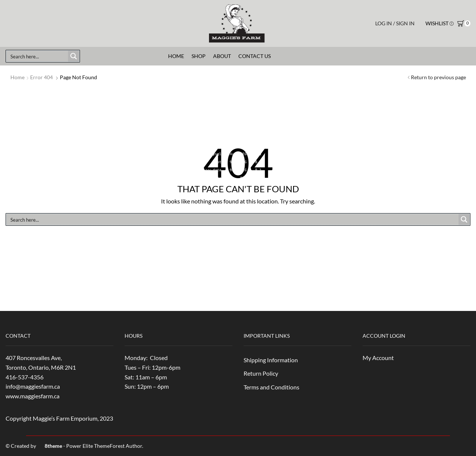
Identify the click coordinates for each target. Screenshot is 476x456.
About (222, 56)
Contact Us (255, 56)
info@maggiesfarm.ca (33, 386)
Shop (199, 56)
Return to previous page (438, 77)
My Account (378, 358)
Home (176, 56)
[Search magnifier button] (74, 56)
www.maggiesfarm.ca (33, 396)
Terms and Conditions (271, 387)
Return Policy (261, 373)
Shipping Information (271, 360)
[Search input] (38, 56)
